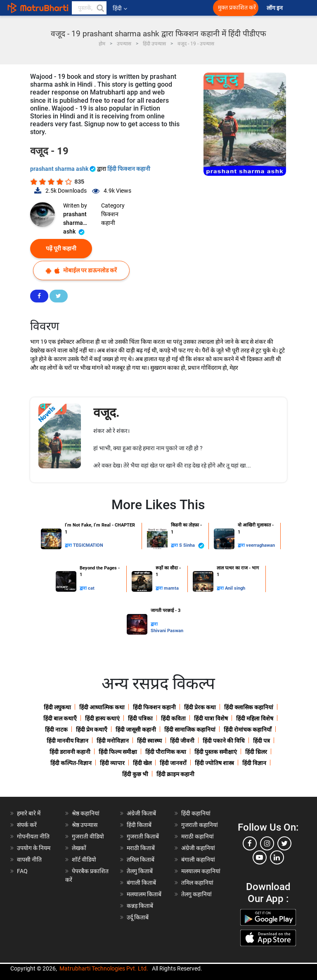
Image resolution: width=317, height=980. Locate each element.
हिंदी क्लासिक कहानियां (249, 707)
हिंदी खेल (142, 763)
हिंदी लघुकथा (57, 707)
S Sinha (192, 546)
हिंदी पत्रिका (140, 718)
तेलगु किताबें (140, 871)
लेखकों (79, 848)
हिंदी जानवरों (173, 763)
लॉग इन (275, 8)
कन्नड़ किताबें (140, 906)
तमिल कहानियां (197, 883)
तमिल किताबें (141, 860)
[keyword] (89, 8)
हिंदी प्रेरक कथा (200, 707)
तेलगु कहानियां (196, 894)
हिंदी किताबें (139, 825)
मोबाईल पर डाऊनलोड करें (81, 270)
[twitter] (284, 843)
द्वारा (69, 545)
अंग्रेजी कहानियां (198, 848)
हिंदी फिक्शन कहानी (129, 169)
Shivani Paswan (167, 631)
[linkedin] (277, 857)
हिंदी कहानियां (196, 813)
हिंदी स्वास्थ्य (149, 741)
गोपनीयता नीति (33, 836)
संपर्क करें (27, 825)
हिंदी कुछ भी (135, 774)
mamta (171, 588)
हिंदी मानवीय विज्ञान (67, 741)
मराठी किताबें (141, 848)
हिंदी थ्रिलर (256, 752)
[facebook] (250, 843)
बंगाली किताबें (141, 883)
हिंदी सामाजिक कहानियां (190, 730)
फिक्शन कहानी (110, 218)
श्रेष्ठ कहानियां (86, 813)
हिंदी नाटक (56, 730)
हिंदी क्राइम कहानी (175, 774)
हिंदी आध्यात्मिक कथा (102, 707)
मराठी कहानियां (198, 836)
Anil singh (235, 588)
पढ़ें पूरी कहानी (61, 248)
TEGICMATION (88, 545)
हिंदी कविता (173, 718)
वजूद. (106, 412)
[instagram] (267, 843)
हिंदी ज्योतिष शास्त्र (214, 763)
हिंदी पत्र (261, 741)
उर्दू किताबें (138, 917)
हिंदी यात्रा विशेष (211, 718)
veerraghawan (260, 545)
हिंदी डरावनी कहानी (70, 752)
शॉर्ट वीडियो (84, 860)
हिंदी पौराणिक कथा (166, 752)
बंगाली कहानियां (198, 860)
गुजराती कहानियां (200, 825)
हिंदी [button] (120, 8)
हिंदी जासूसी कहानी (136, 730)
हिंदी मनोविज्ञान (113, 741)
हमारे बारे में (29, 813)
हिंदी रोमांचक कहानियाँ (248, 730)
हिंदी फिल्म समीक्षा (118, 752)
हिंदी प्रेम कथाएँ (92, 730)
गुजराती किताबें (143, 836)
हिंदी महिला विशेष (255, 718)
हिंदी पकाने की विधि (224, 741)
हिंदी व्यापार (112, 763)
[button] (100, 8)
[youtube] (260, 857)
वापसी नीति (29, 860)
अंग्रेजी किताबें (141, 813)
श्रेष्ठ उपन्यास (85, 825)
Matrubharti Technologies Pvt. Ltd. (104, 968)
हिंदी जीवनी (182, 741)
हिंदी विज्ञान (254, 763)
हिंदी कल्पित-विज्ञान (71, 763)
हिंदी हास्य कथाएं (102, 718)
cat (91, 588)
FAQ (22, 871)
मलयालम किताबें (144, 894)
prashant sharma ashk (64, 169)
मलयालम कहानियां (201, 871)
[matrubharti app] (182, 8)
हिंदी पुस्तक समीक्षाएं (216, 752)
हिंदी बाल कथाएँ (60, 718)
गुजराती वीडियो (88, 836)
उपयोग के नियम (34, 848)
